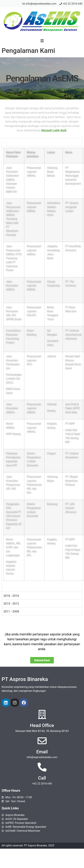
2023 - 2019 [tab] (11, 142)
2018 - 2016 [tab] (11, 596)
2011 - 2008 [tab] (11, 611)
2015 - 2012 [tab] (11, 604)
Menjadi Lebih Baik (54, 130)
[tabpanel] (42, 369)
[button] (42, 41)
